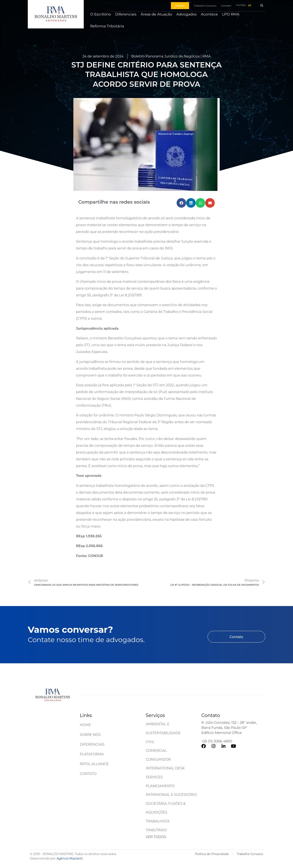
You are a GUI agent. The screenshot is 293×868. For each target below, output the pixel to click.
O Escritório (100, 14)
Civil (150, 742)
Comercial (156, 751)
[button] (262, 6)
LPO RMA (231, 14)
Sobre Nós (90, 735)
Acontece (209, 14)
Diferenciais (126, 14)
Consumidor (158, 759)
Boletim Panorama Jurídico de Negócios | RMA (171, 56)
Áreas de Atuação (156, 14)
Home (85, 725)
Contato (88, 774)
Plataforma (92, 754)
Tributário (156, 830)
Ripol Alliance (94, 764)
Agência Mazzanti (70, 858)
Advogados (186, 14)
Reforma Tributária (107, 26)
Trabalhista (158, 821)
